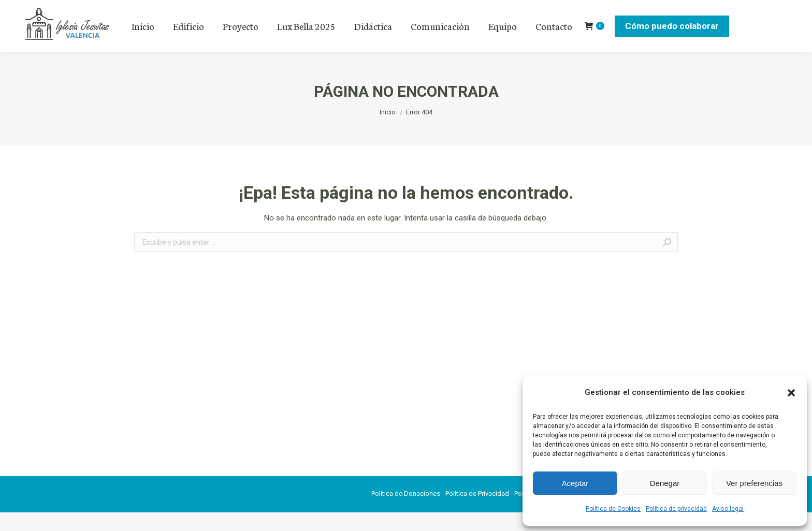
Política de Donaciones (406, 512)
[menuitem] (143, 45)
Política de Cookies (613, 509)
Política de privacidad (676, 509)
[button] (791, 393)
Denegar (665, 483)
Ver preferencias (754, 483)
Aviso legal (728, 509)
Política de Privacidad (477, 512)
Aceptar (575, 483)
